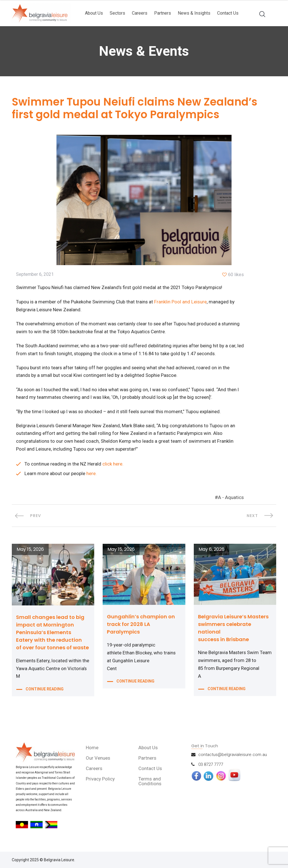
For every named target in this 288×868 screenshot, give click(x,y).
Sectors (117, 13)
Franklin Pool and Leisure (181, 302)
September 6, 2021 (35, 275)
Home (92, 750)
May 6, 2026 (211, 552)
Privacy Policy (101, 781)
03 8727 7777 (211, 767)
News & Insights (194, 13)
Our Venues (98, 760)
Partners (163, 13)
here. (92, 476)
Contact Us (228, 13)
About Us (94, 13)
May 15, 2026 (30, 552)
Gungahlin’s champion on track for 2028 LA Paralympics (141, 626)
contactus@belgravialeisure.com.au (233, 757)
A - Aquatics (231, 500)
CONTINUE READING (45, 692)
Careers (140, 13)
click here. (113, 466)
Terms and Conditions (150, 783)
